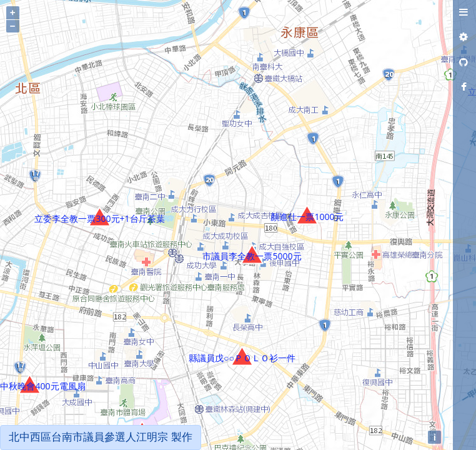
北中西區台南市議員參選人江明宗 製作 (101, 437)
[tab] (464, 12)
